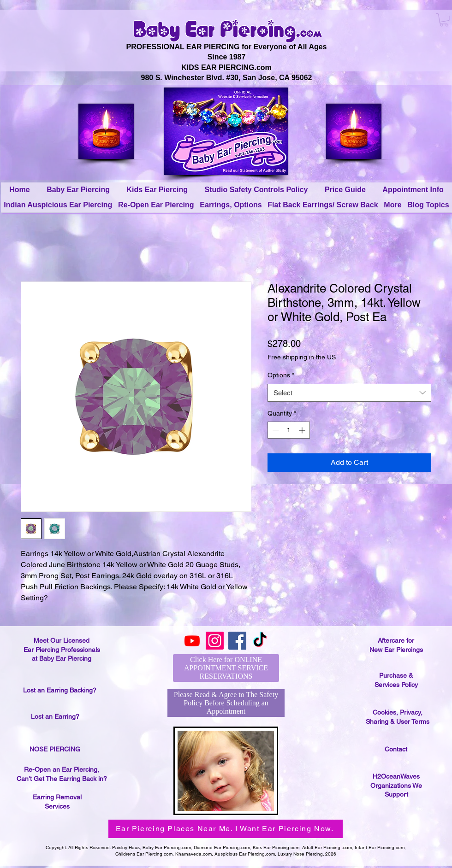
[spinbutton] (289, 430)
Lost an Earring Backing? (60, 690)
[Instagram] (215, 641)
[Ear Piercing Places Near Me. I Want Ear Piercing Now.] (226, 829)
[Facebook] (237, 641)
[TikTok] (260, 641)
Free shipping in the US (302, 357)
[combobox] (349, 393)
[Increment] (303, 430)
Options (281, 375)
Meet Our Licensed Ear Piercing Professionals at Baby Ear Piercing (62, 649)
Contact (396, 749)
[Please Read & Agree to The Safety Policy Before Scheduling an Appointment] (226, 703)
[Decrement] (275, 430)
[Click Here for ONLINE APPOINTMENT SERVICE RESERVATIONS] (226, 668)
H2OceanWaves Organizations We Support (396, 785)
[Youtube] (192, 641)
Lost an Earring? (55, 716)
